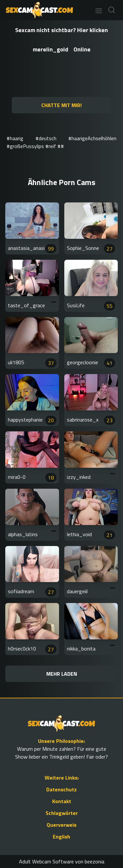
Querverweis (61, 825)
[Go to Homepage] (38, 10)
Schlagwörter (62, 813)
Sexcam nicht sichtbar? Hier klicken (61, 30)
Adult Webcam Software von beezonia (62, 861)
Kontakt (62, 801)
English (61, 837)
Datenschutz (61, 789)
